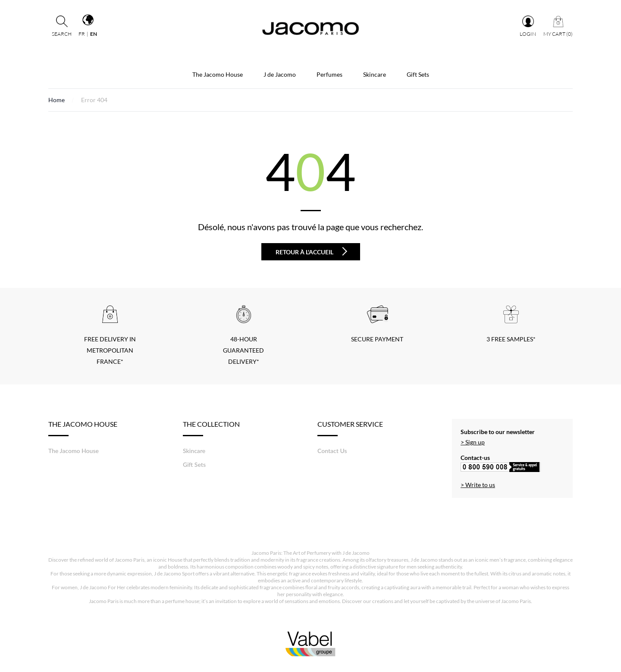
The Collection (211, 428)
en (94, 34)
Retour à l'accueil (311, 251)
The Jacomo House (218, 74)
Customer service (350, 428)
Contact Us (332, 451)
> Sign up (473, 442)
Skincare (375, 74)
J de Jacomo (280, 74)
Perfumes (329, 74)
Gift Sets (418, 74)
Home (56, 100)
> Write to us (478, 485)
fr (82, 34)
